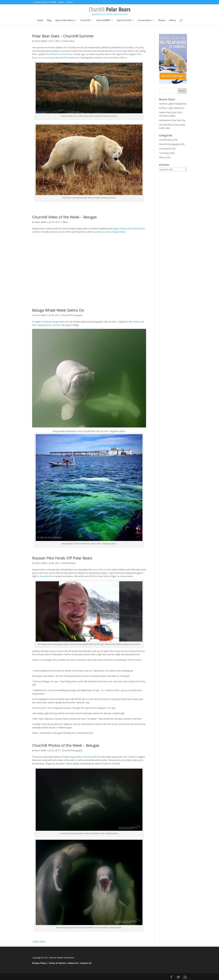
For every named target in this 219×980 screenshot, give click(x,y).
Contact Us (86, 963)
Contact (70, 2)
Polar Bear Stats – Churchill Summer (63, 36)
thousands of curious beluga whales (109, 232)
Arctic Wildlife (103, 20)
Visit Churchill (124, 20)
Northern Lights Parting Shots (173, 104)
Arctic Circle (98, 569)
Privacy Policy (39, 963)
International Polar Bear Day (172, 120)
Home (40, 20)
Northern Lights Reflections (172, 108)
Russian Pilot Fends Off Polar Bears (62, 558)
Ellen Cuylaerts (130, 757)
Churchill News (69, 563)
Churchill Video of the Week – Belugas (64, 217)
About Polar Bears (64, 20)
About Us (73, 963)
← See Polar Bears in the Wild (44, 2)
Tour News (164, 153)
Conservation (145, 20)
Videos (172, 20)
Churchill (85, 20)
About (61, 2)
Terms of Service (57, 963)
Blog (49, 20)
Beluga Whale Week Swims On (58, 310)
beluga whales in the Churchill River (128, 228)
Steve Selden (41, 41)
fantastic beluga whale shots (57, 322)
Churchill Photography (72, 315)
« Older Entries (39, 942)
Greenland (45, 576)
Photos (162, 20)
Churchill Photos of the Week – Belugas (66, 745)
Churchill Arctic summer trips (59, 54)
